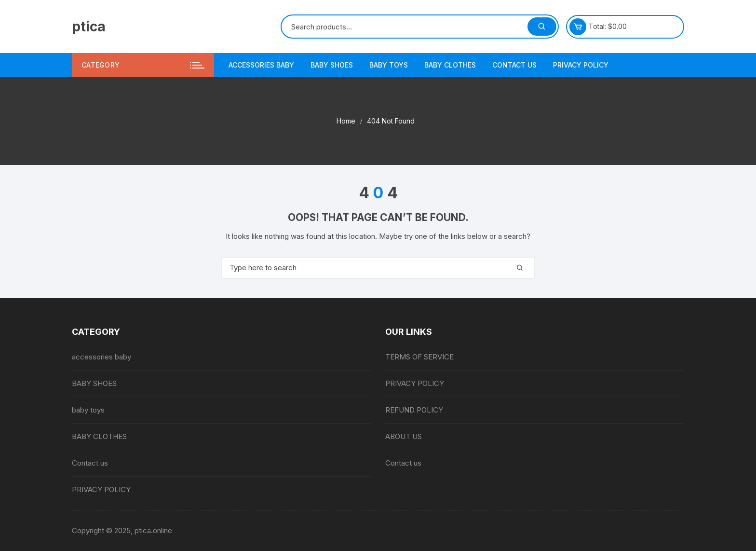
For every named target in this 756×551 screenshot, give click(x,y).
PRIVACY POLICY (581, 65)
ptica (89, 27)
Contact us (514, 65)
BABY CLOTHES (450, 65)
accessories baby (261, 65)
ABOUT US (404, 436)
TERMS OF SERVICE (419, 357)
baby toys (389, 65)
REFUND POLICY (414, 410)
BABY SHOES (332, 65)
